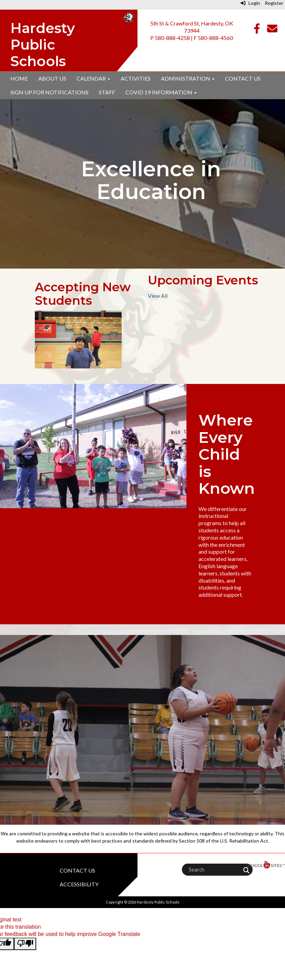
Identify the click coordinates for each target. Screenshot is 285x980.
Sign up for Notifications (49, 92)
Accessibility (79, 884)
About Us (52, 78)
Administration (188, 78)
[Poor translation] (25, 944)
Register (274, 3)
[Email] (272, 30)
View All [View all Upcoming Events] (158, 296)
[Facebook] (257, 30)
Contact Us (243, 78)
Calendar (93, 78)
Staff (107, 92)
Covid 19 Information (161, 92)
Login (250, 3)
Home (19, 78)
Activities (136, 78)
